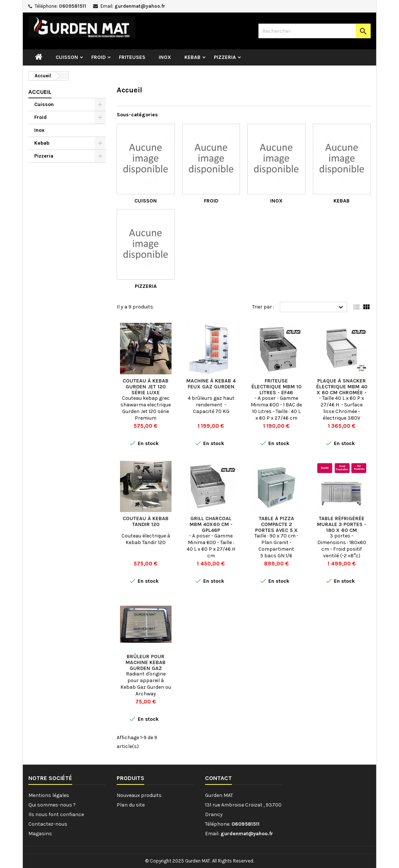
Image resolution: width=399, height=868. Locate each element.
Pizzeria (225, 57)
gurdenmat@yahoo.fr (140, 6)
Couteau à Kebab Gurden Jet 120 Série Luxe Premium (146, 390)
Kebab (193, 57)
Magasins (40, 834)
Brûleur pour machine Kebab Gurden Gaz (146, 662)
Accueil (40, 92)
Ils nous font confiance (56, 814)
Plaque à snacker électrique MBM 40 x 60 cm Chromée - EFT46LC (342, 390)
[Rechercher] (315, 31)
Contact (218, 778)
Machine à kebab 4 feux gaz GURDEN (211, 384)
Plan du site (131, 805)
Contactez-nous (48, 824)
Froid (98, 57)
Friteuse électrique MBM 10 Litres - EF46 (276, 387)
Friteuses (132, 57)
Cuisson (67, 57)
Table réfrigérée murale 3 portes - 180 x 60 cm (342, 524)
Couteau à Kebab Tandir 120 (146, 521)
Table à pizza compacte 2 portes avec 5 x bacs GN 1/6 (276, 527)
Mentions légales (49, 795)
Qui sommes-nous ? (52, 805)
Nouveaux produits (139, 795)
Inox (165, 57)
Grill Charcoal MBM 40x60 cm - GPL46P (211, 524)
